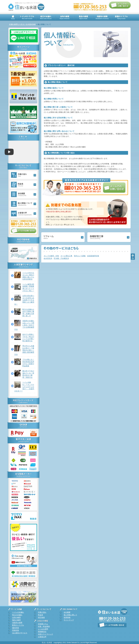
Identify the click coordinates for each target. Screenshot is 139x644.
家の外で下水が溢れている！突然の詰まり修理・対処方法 (28, 374)
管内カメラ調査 (80, 256)
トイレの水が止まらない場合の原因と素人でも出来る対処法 (28, 276)
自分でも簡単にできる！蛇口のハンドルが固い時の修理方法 (28, 338)
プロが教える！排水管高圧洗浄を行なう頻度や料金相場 (28, 363)
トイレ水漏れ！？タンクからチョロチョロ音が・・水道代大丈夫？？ (24, 387)
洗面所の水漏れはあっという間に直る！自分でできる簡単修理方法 (24, 325)
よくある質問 (43, 629)
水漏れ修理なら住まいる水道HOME (22, 24)
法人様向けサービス (20, 633)
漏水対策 (16, 628)
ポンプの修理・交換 (51, 256)
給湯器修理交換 (93, 256)
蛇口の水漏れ (17, 615)
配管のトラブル (18, 625)
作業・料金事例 (44, 626)
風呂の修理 (16, 620)
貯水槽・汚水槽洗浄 (61, 258)
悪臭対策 (16, 630)
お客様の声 (42, 637)
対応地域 (41, 617)
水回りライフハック (45, 634)
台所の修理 (16, 617)
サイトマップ (69, 620)
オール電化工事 (66, 256)
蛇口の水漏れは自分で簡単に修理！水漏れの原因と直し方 (28, 313)
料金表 (40, 615)
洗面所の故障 (17, 623)
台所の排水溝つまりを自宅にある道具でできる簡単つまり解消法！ (24, 300)
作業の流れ (42, 612)
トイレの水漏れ (18, 612)
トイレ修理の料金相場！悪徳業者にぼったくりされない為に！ (28, 287)
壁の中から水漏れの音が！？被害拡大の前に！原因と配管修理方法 (24, 350)
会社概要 (67, 612)
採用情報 (67, 617)
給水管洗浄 (48, 258)
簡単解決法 (42, 632)
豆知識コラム (43, 624)
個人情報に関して (70, 615)
